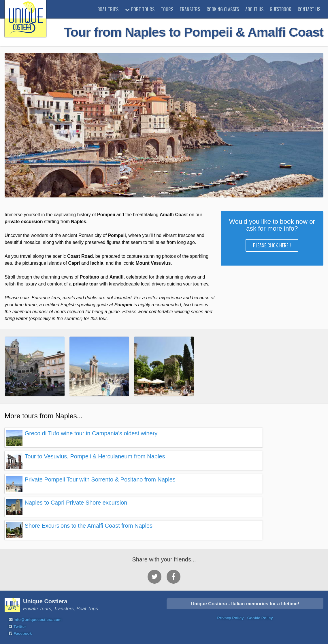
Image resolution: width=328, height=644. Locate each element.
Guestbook (280, 9)
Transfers (190, 9)
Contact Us (309, 9)
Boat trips (108, 9)
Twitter (20, 627)
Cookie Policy (260, 618)
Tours (167, 9)
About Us (254, 9)
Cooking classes (223, 9)
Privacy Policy (230, 618)
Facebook (23, 633)
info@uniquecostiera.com (38, 620)
